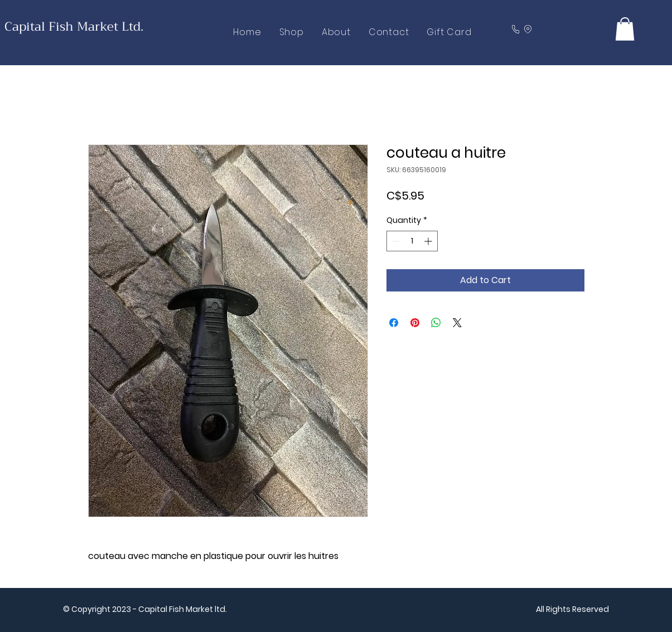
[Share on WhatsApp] (436, 323)
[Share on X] (457, 323)
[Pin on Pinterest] (415, 323)
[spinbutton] (412, 241)
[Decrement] (395, 241)
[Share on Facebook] (394, 323)
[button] (625, 29)
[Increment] (429, 241)
